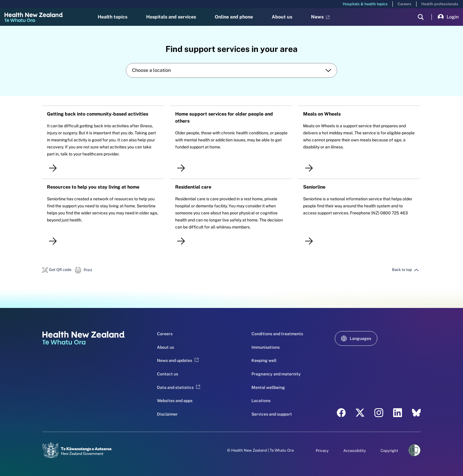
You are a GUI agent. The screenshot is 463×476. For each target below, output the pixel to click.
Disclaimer (167, 414)
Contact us (168, 374)
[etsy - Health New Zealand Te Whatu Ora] (416, 413)
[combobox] (231, 70)
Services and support (272, 414)
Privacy (322, 451)
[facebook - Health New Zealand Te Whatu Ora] (341, 413)
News (320, 17)
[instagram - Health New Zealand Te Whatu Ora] (379, 413)
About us (282, 17)
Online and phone (234, 17)
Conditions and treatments (277, 334)
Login (448, 17)
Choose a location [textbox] (151, 70)
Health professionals (440, 4)
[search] (421, 17)
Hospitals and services (171, 17)
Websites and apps (175, 401)
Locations (261, 401)
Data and (179, 387)
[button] (57, 270)
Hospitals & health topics (365, 4)
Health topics (113, 17)
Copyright (389, 451)
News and (178, 360)
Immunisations (266, 347)
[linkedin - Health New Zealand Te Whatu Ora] (398, 413)
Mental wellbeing (268, 387)
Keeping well (264, 360)
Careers (404, 4)
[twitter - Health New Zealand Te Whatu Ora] (360, 413)
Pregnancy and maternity (276, 374)
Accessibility (355, 451)
